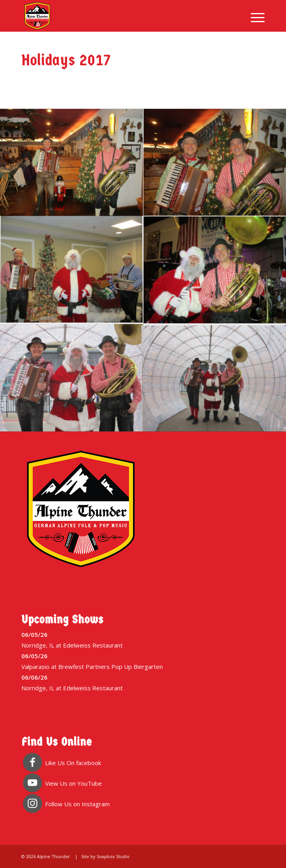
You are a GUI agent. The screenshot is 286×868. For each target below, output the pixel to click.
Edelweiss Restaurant (93, 645)
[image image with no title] (72, 163)
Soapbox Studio (113, 856)
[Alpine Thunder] (119, 16)
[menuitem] (254, 16)
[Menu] (254, 16)
